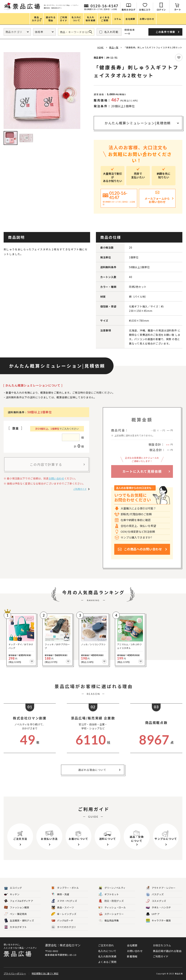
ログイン (161, 10)
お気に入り (145, 10)
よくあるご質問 (107, 962)
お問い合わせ (56, 478)
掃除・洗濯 (60, 894)
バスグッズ (155, 894)
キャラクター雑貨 (158, 921)
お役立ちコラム (162, 945)
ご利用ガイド (80, 489)
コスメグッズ (156, 901)
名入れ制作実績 (107, 956)
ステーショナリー (111, 914)
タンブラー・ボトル (65, 888)
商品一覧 (114, 47)
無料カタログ (129, 10)
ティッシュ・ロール (112, 908)
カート (178, 9)
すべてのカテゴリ (64, 927)
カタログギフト (15, 927)
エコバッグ (13, 888)
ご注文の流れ (106, 945)
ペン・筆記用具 (15, 914)
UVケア (153, 914)
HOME (101, 47)
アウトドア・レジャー (161, 888)
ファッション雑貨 (17, 908)
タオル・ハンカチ (158, 908)
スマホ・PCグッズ (64, 901)
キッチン (12, 894)
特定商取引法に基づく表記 (45, 973)
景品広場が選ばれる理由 (167, 951)
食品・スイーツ (63, 908)
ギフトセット (109, 894)
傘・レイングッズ (64, 914)
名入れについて (107, 951)
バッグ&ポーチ (62, 921)
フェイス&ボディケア (19, 901)
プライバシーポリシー (15, 973)
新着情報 (132, 956)
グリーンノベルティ (112, 888)
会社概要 (132, 945)
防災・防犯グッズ (111, 901)
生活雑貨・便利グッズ (19, 921)
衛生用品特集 (109, 921)
